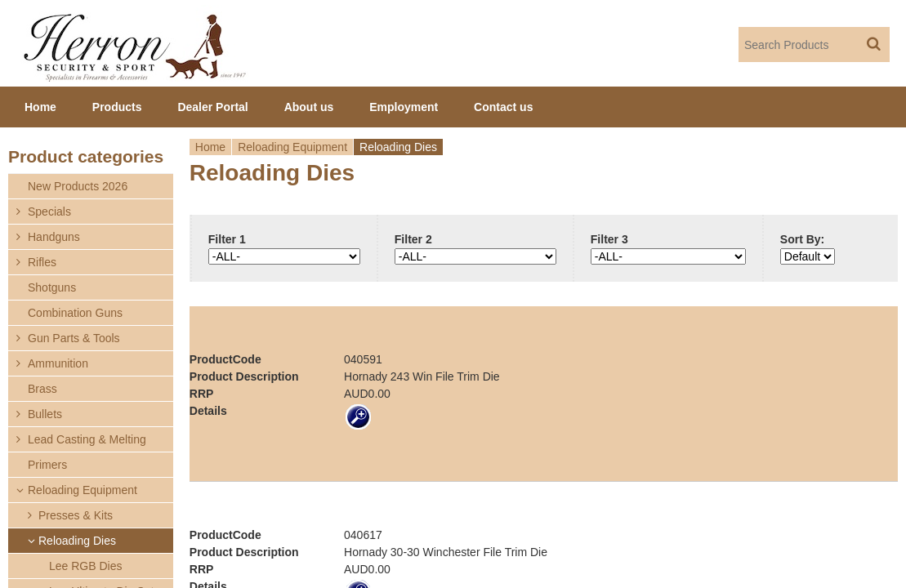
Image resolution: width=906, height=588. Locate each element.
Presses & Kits (76, 515)
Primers (47, 465)
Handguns (54, 237)
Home (210, 147)
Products (117, 107)
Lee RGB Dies (85, 566)
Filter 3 (609, 239)
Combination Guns (75, 313)
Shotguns (52, 287)
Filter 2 (413, 239)
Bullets (45, 414)
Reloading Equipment (292, 147)
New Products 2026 (78, 186)
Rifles (42, 262)
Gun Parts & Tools (74, 338)
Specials (49, 212)
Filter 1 (227, 239)
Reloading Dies (77, 541)
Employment (404, 107)
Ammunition (58, 363)
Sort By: (802, 239)
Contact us (503, 107)
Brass (42, 389)
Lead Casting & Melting (87, 439)
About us (309, 107)
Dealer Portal (212, 107)
